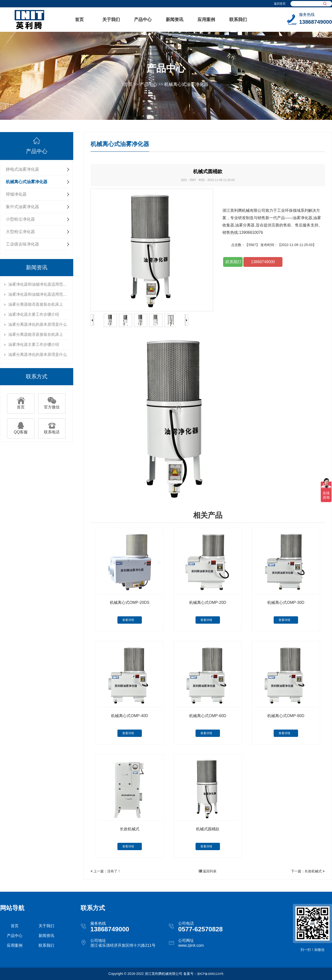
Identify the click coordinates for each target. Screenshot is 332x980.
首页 (79, 20)
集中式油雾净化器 (22, 207)
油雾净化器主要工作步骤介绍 (34, 314)
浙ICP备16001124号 (210, 974)
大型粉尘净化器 (20, 232)
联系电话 (52, 430)
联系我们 (238, 20)
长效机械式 (313, 871)
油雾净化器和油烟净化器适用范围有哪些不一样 (39, 284)
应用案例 (206, 20)
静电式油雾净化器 (22, 169)
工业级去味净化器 (22, 244)
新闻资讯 (175, 20)
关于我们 (111, 20)
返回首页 (280, 4)
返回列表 (208, 871)
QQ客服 (21, 430)
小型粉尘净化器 (20, 219)
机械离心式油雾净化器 (186, 84)
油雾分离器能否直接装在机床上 (36, 304)
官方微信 (52, 405)
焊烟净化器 (16, 194)
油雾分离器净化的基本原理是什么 (38, 324)
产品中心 (143, 20)
